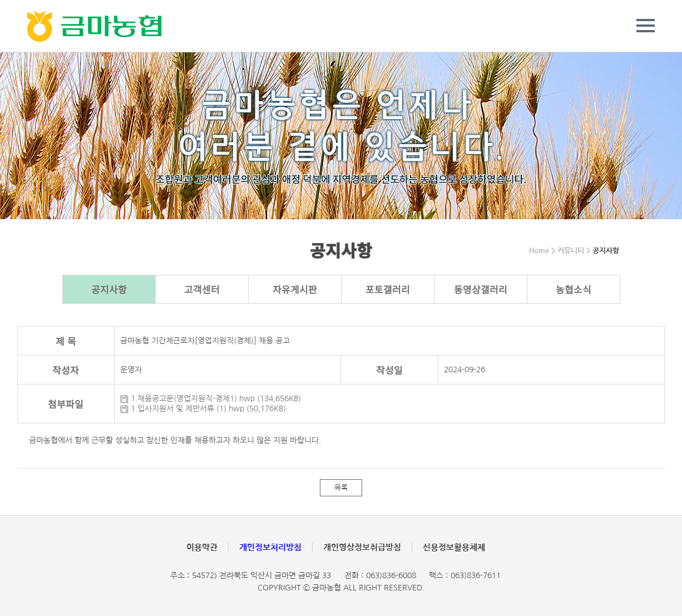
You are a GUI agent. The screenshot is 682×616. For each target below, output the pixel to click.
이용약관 (202, 547)
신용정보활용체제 (454, 547)
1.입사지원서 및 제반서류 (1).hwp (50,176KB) (203, 408)
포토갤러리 (388, 289)
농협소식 (574, 289)
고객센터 (202, 289)
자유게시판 (295, 289)
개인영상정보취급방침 (362, 547)
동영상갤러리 (481, 289)
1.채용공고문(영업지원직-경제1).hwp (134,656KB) (211, 398)
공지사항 (109, 289)
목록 (341, 488)
